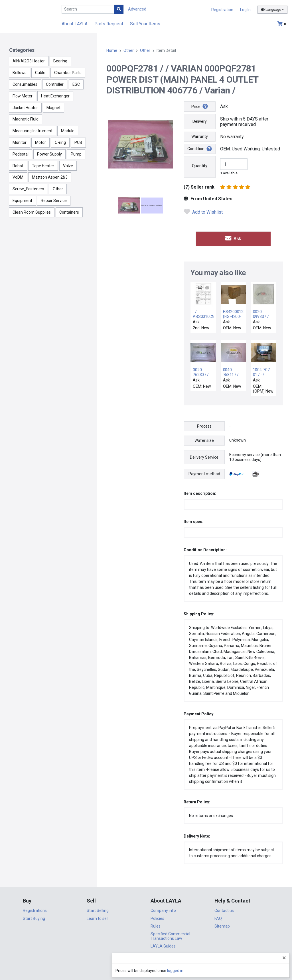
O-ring (60, 142)
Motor (40, 142)
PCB (78, 142)
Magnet (53, 108)
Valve (68, 166)
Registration (222, 10)
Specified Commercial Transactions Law (170, 935)
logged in (253, 971)
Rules (156, 925)
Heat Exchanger (55, 96)
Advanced (137, 9)
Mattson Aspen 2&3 (50, 177)
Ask (233, 238)
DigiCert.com (146, 962)
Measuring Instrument (33, 131)
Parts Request (109, 24)
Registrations (35, 909)
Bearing (60, 61)
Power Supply (49, 154)
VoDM (18, 177)
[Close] (284, 958)
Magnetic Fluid (26, 119)
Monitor (20, 142)
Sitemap (222, 925)
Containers (69, 212)
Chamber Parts (68, 73)
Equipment (22, 201)
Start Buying (34, 917)
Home (112, 50)
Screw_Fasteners (28, 189)
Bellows (20, 73)
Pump (76, 154)
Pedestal (21, 154)
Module (68, 131)
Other (58, 189)
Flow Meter (23, 96)
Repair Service (54, 201)
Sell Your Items (145, 24)
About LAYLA (75, 24)
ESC (76, 84)
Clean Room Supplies (32, 212)
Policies (157, 917)
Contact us (224, 909)
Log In (245, 10)
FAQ (218, 917)
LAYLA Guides (163, 945)
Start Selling (98, 909)
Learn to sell (98, 917)
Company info (163, 909)
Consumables (25, 84)
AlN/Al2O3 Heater (29, 61)
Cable (40, 73)
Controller (55, 84)
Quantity (200, 166)
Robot (18, 166)
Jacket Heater (25, 108)
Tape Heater (43, 166)
